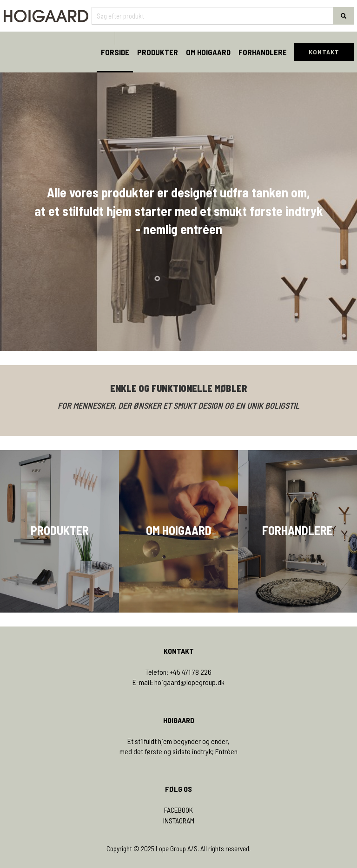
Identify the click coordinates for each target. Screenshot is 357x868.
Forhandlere (263, 52)
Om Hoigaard (208, 52)
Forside (115, 52)
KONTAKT (324, 52)
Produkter (158, 52)
